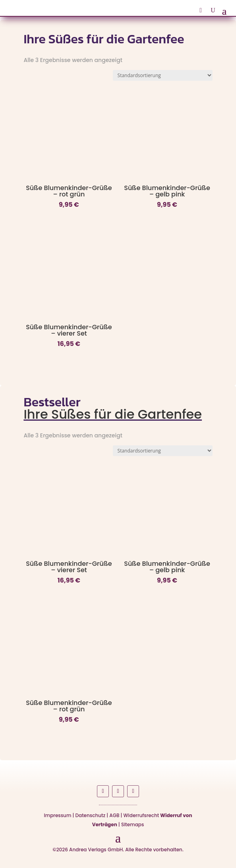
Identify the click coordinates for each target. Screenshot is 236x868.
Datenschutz (91, 815)
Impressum (58, 815)
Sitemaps (133, 824)
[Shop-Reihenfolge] (163, 75)
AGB (114, 815)
